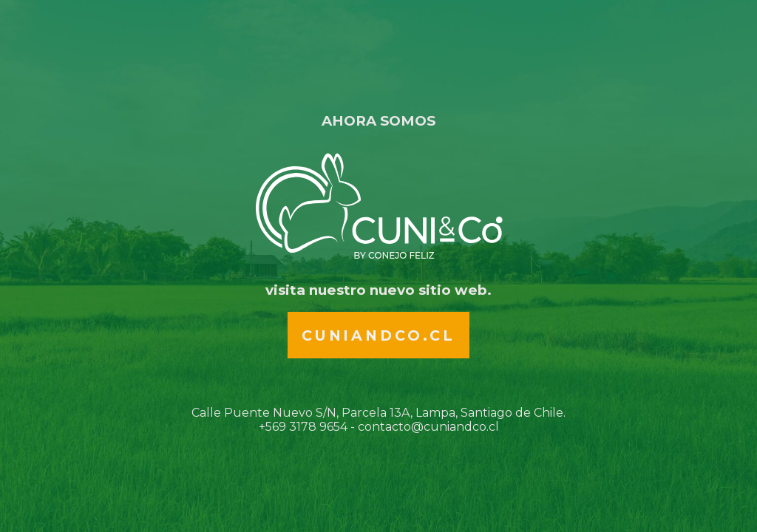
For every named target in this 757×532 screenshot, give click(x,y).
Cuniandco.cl (378, 335)
